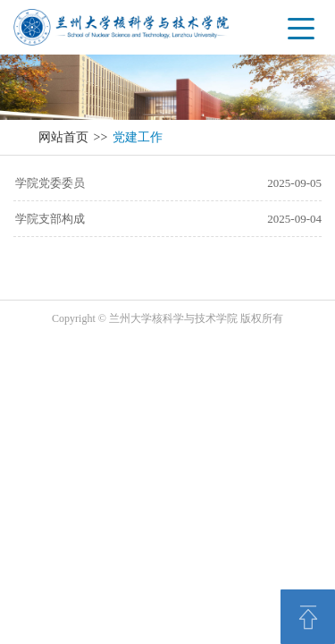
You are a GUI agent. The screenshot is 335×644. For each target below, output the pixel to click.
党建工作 (138, 137)
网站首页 (63, 137)
